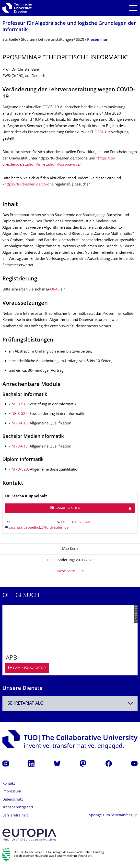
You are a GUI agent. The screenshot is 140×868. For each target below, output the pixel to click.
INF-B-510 (19, 404)
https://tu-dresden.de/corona (29, 185)
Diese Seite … (68, 571)
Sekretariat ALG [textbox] (25, 704)
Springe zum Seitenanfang (111, 815)
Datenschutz (13, 800)
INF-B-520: (20, 414)
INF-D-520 (19, 470)
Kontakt (9, 784)
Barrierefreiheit (15, 816)
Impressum (12, 792)
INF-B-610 (19, 424)
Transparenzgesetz (18, 808)
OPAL (99, 132)
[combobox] (70, 704)
